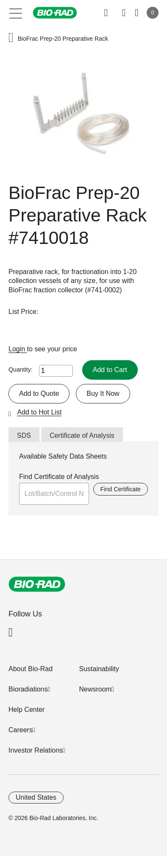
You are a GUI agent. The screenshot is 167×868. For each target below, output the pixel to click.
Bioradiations (28, 689)
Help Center (26, 710)
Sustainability (99, 669)
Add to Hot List (39, 412)
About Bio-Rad (31, 669)
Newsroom (95, 689)
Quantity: (21, 370)
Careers (21, 730)
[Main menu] (16, 13)
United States (36, 797)
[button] (11, 38)
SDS (24, 435)
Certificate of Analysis (82, 435)
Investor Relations (36, 750)
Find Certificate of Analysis (59, 477)
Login (18, 349)
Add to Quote (39, 393)
